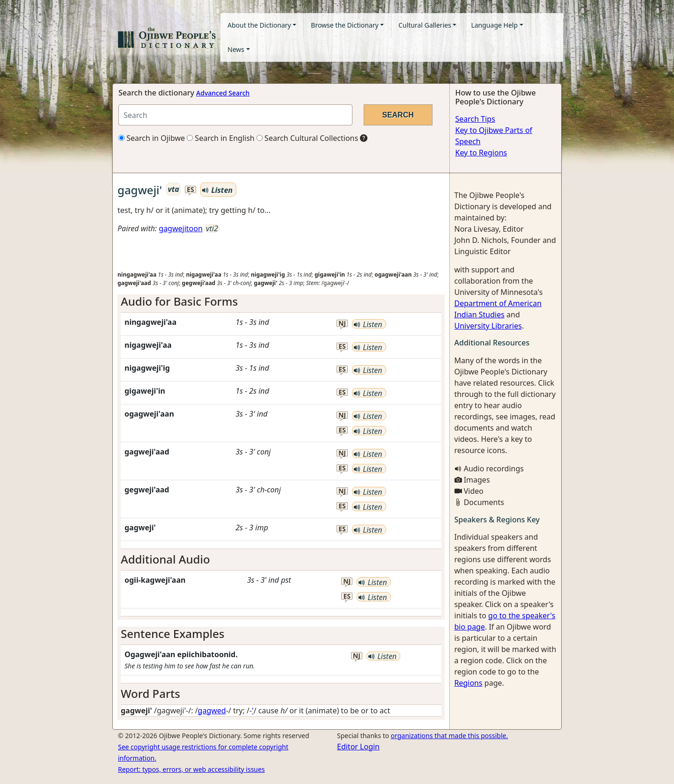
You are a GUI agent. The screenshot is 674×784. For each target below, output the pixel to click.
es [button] (190, 190)
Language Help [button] (494, 25)
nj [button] (342, 324)
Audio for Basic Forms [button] (179, 301)
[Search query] (235, 115)
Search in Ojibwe (152, 138)
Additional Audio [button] (165, 559)
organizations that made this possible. (449, 736)
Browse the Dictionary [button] (344, 25)
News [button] (236, 49)
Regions (469, 683)
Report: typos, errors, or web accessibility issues (191, 769)
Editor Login (358, 747)
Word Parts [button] (150, 693)
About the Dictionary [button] (259, 25)
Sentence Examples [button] (173, 634)
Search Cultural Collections (307, 138)
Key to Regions (481, 153)
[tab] (281, 302)
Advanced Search (223, 93)
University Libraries (488, 326)
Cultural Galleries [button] (425, 25)
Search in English (221, 138)
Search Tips (475, 119)
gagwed (212, 711)
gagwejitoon (181, 228)
